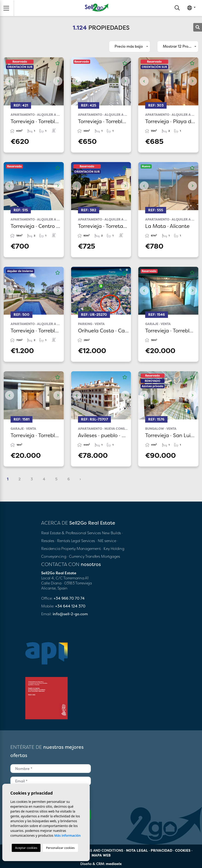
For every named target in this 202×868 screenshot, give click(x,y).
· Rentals (63, 541)
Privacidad (162, 850)
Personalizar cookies (60, 848)
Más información (68, 835)
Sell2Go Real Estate (97, 7)
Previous (9, 81)
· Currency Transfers (84, 556)
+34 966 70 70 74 (69, 598)
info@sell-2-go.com (70, 614)
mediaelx (114, 864)
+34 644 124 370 (70, 606)
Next (58, 81)
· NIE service (107, 541)
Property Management (81, 549)
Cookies (183, 850)
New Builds (112, 533)
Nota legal (137, 850)
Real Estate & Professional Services (71, 533)
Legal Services (83, 541)
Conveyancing (54, 556)
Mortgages (111, 556)
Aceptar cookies (26, 848)
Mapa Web (101, 855)
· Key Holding (113, 549)
